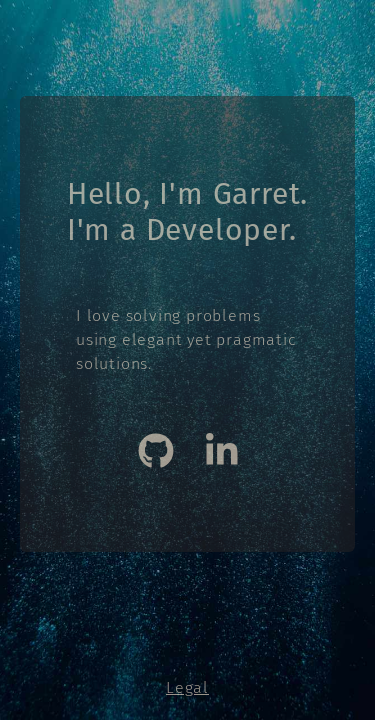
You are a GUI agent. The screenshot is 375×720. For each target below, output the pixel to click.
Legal (187, 687)
